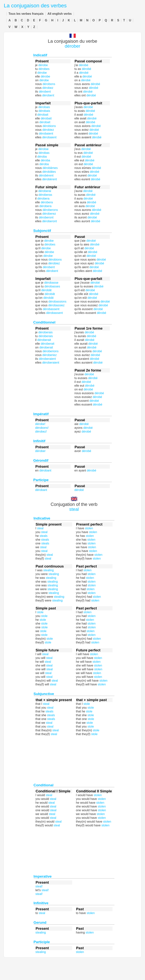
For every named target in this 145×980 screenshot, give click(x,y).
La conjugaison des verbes (35, 6)
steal (74, 509)
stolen (91, 574)
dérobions (49, 126)
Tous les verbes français (26, 14)
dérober (73, 46)
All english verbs (60, 14)
